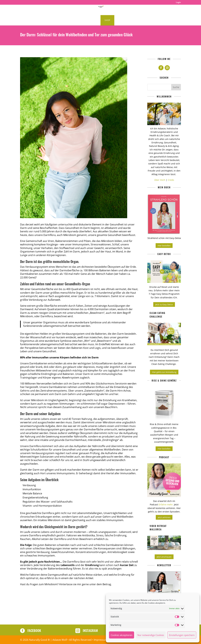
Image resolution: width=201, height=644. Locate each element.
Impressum (100, 640)
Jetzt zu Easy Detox (164, 304)
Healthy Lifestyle (92, 10)
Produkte (149, 10)
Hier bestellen (164, 246)
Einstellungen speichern (182, 635)
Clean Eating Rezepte (49, 10)
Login (178, 3)
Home (29, 10)
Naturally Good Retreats (124, 10)
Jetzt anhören (164, 517)
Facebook (34, 630)
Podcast (73, 10)
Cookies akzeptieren (122, 635)
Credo (171, 180)
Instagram (90, 630)
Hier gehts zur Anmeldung (164, 372)
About (165, 10)
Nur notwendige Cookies (151, 635)
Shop (107, 20)
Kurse (90, 20)
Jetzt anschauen (164, 557)
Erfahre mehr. (166, 504)
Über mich (160, 180)
